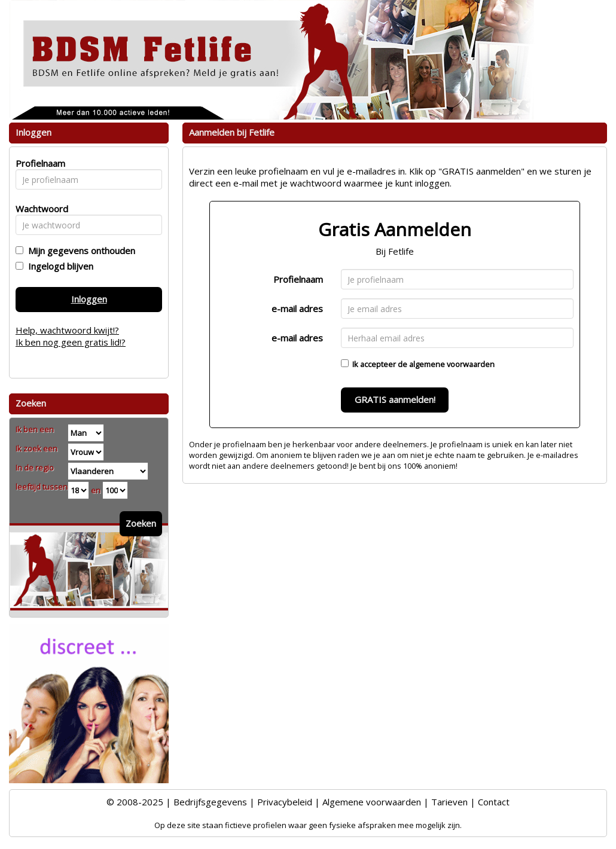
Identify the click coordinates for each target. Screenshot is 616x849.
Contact (494, 802)
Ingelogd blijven (58, 266)
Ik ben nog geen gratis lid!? (71, 342)
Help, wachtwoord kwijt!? (67, 330)
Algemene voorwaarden (372, 802)
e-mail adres (297, 309)
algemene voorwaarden (452, 364)
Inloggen (89, 299)
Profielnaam (298, 279)
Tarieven (449, 802)
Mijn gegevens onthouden (79, 251)
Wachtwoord (39, 209)
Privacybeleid (285, 802)
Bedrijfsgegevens (210, 802)
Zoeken (141, 523)
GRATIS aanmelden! (395, 399)
